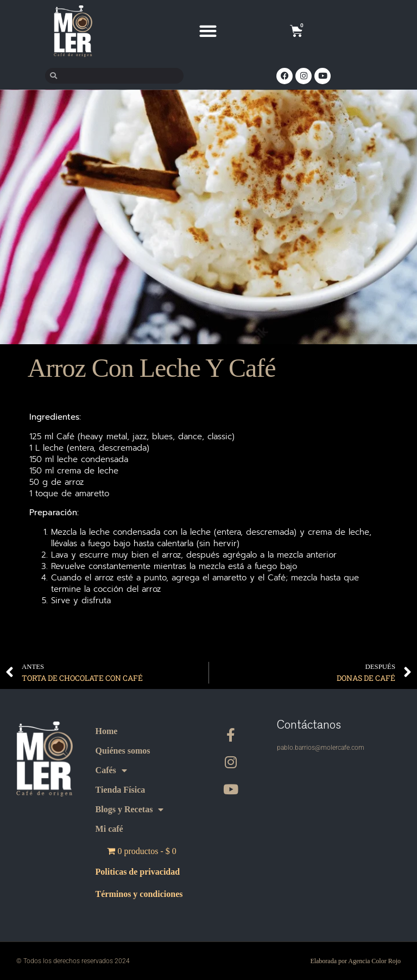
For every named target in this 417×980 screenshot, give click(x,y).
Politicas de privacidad (138, 872)
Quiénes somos (123, 751)
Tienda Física (121, 790)
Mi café (109, 829)
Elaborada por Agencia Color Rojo (355, 961)
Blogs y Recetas (130, 810)
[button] (208, 31)
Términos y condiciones (139, 894)
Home (107, 731)
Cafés (111, 770)
